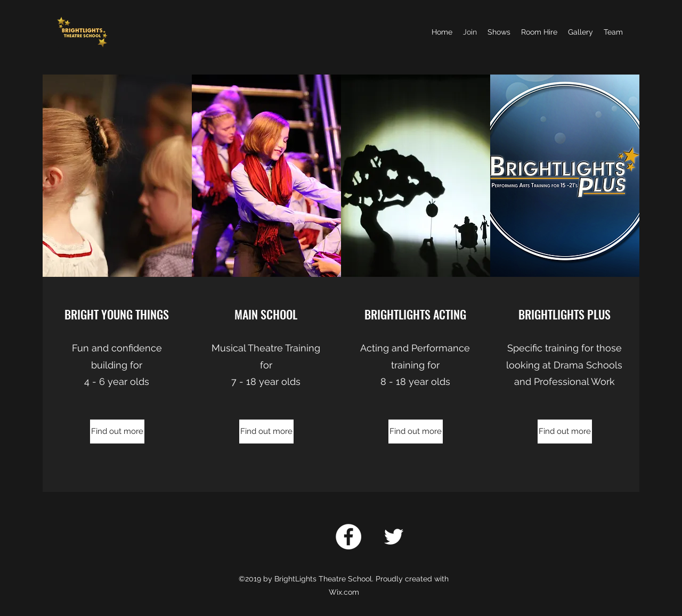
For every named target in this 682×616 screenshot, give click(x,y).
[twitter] (394, 537)
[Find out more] (117, 432)
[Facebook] (348, 537)
